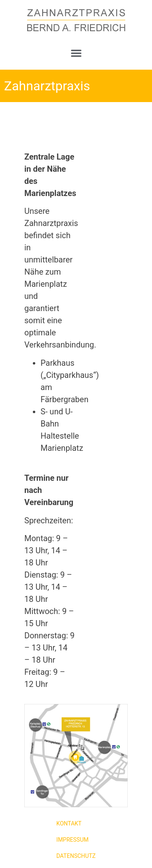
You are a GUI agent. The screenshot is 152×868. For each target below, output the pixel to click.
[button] (76, 53)
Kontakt (69, 823)
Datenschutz (76, 856)
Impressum (72, 840)
